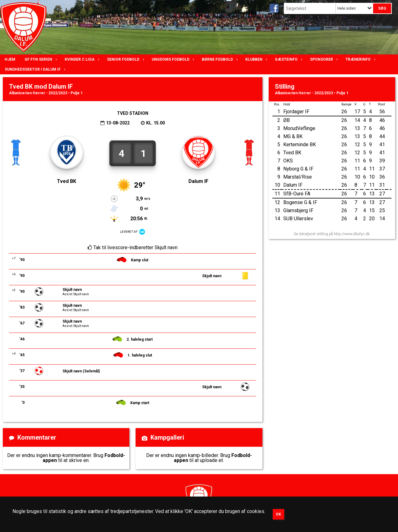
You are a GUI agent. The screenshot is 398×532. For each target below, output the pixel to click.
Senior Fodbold (125, 59)
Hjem (10, 59)
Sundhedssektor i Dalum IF (34, 69)
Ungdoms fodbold (172, 59)
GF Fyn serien (40, 59)
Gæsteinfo (288, 59)
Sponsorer (323, 59)
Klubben (255, 59)
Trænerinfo (360, 59)
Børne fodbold (219, 59)
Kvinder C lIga (81, 59)
